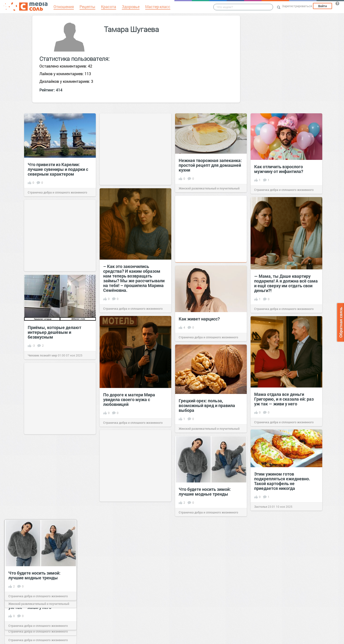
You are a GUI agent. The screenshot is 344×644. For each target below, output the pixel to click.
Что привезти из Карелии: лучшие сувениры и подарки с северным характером (58, 169)
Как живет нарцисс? (199, 319)
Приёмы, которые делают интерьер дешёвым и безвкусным (54, 332)
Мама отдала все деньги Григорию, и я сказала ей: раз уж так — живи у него (284, 399)
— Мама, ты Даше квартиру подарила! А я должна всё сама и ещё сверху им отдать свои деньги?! (286, 283)
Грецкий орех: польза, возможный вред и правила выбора (207, 405)
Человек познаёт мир (42, 355)
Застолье (261, 507)
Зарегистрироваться (297, 6)
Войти (322, 6)
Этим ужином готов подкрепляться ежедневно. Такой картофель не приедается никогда (282, 481)
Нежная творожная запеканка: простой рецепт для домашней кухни (210, 165)
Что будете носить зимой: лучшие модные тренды (205, 492)
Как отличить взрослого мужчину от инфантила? (279, 169)
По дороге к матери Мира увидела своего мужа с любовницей (129, 399)
